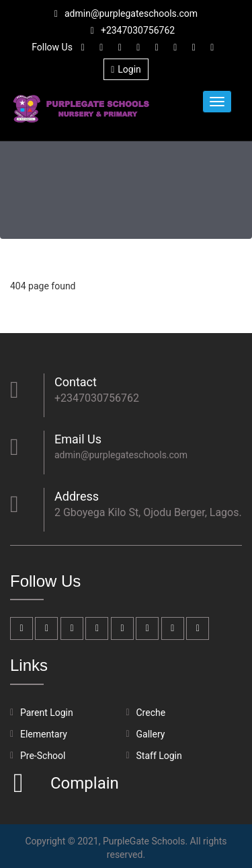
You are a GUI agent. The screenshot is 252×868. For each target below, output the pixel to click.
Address (77, 496)
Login (126, 69)
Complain (83, 783)
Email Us (78, 439)
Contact (76, 382)
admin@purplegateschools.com (126, 13)
